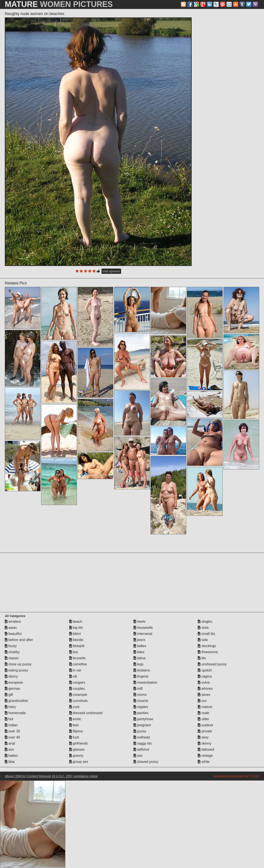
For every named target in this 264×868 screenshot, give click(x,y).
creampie (78, 695)
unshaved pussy (212, 664)
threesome (208, 652)
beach (76, 622)
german (13, 689)
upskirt (205, 670)
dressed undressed (86, 713)
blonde (76, 640)
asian (11, 628)
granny (76, 756)
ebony (11, 676)
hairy (10, 707)
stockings (207, 646)
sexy (203, 737)
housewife (143, 628)
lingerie (141, 676)
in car (75, 670)
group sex (79, 762)
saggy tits (143, 743)
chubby (12, 652)
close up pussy (18, 664)
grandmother (16, 701)
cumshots (79, 701)
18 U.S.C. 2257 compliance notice (75, 776)
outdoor (206, 725)
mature (205, 707)
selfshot (141, 749)
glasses (77, 749)
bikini (75, 634)
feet (74, 725)
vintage (205, 756)
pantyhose (143, 719)
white (204, 762)
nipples (141, 707)
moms (140, 695)
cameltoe (78, 664)
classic (12, 658)
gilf (9, 695)
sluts (203, 628)
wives (204, 695)
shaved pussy (146, 762)
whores (205, 689)
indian (11, 725)
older (203, 719)
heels (140, 622)
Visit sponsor (111, 271)
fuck (74, 737)
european (14, 682)
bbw (10, 762)
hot (9, 719)
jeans (140, 640)
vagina (205, 676)
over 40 (12, 737)
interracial (143, 634)
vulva (204, 682)
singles (205, 622)
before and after (19, 640)
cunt (74, 707)
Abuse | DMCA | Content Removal (28, 776)
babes (11, 756)
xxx (202, 701)
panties (141, 713)
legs (139, 664)
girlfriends (79, 743)
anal (10, 743)
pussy (140, 731)
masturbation (145, 682)
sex (138, 756)
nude (203, 713)
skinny (205, 743)
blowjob (77, 646)
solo (203, 640)
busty (11, 646)
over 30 (12, 731)
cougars (77, 682)
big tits (76, 628)
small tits (206, 634)
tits (202, 658)
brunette (77, 658)
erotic (75, 719)
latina (140, 658)
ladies (140, 646)
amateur (13, 622)
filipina (76, 731)
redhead (142, 737)
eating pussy (16, 670)
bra (74, 652)
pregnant (142, 725)
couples (77, 689)
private (205, 731)
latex (139, 652)
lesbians (142, 670)
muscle (141, 701)
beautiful (13, 634)
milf (138, 689)
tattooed (206, 749)
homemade (15, 713)
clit (73, 676)
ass (9, 749)
